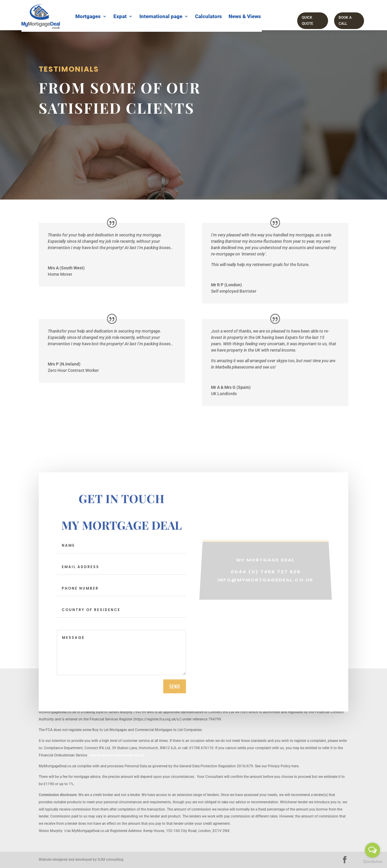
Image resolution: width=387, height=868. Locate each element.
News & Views (245, 16)
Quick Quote (307, 21)
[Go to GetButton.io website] (372, 862)
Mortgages (88, 16)
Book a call (345, 21)
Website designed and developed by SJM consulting (81, 860)
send (175, 691)
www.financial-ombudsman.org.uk (116, 755)
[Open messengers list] (372, 850)
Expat (120, 16)
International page (161, 16)
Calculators (208, 16)
